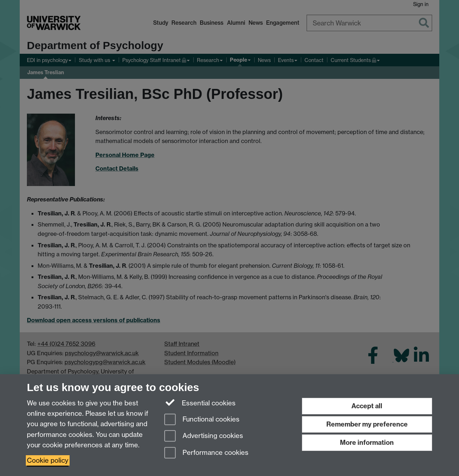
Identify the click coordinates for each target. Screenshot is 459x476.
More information (367, 442)
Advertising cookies (204, 436)
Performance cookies (206, 453)
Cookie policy (48, 460)
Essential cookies (200, 403)
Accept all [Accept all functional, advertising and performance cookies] (367, 406)
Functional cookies (202, 420)
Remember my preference (367, 424)
